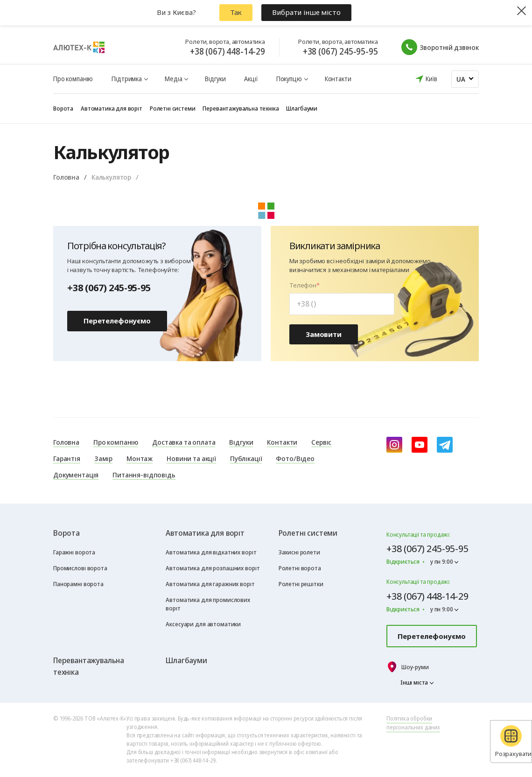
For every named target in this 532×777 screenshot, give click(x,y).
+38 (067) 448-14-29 (227, 51)
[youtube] (420, 445)
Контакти (338, 79)
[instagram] (394, 445)
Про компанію (73, 79)
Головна (66, 177)
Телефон (303, 285)
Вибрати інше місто (306, 12)
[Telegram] (445, 445)
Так (236, 12)
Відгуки (215, 79)
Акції (251, 79)
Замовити (324, 334)
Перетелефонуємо (117, 321)
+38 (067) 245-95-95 (340, 51)
